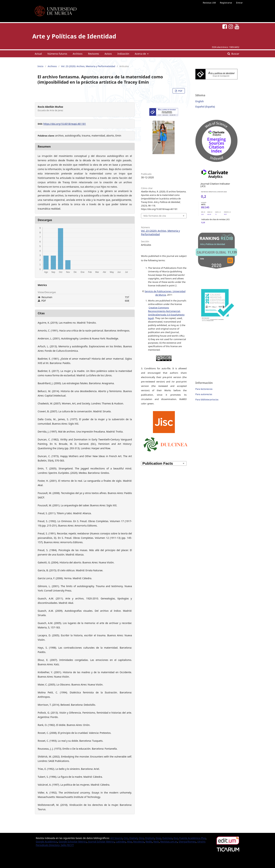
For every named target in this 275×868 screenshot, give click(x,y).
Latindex (121, 842)
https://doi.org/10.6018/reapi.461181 (65, 124)
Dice (141, 838)
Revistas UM (209, 3)
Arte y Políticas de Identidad (74, 36)
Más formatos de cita (155, 216)
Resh (156, 842)
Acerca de (141, 54)
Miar (129, 842)
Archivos (78, 54)
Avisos (108, 54)
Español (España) (205, 107)
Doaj (158, 838)
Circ (126, 838)
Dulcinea (167, 838)
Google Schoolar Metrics (73, 842)
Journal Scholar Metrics (101, 842)
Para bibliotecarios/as (207, 399)
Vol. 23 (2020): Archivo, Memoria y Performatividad (88, 66)
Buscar (235, 54)
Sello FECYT (67, 845)
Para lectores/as (204, 389)
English (200, 101)
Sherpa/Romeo (187, 842)
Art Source (116, 838)
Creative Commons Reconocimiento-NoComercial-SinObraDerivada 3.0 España (164, 311)
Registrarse (226, 3)
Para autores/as (204, 394)
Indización (123, 54)
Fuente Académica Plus (192, 838)
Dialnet (133, 838)
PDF (180, 91)
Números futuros (57, 54)
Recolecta (139, 842)
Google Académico (47, 842)
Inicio (40, 66)
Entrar (239, 3)
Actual (38, 54)
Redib (149, 842)
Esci (176, 838)
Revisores (93, 54)
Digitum (150, 838)
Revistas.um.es (169, 842)
